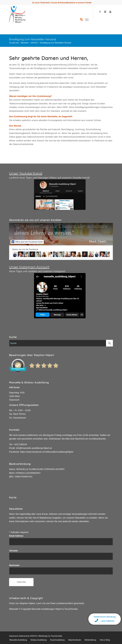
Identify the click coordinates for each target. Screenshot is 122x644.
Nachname (14, 565)
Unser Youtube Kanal (26, 173)
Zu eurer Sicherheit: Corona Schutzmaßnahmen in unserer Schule (62, 3)
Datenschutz (24, 636)
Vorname (13, 551)
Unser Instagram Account (29, 267)
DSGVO (34, 43)
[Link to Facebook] (100, 12)
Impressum (14, 636)
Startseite (24, 43)
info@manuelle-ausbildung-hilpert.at (34, 448)
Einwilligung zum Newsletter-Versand (33, 39)
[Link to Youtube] (110, 12)
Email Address (17, 536)
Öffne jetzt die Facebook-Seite (27, 242)
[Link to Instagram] (105, 12)
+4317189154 (20, 444)
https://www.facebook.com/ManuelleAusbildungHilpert (47, 452)
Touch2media (56, 636)
